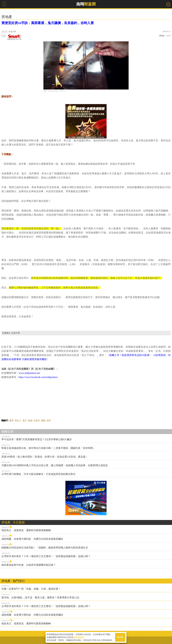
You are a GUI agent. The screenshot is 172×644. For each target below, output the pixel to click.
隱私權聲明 (79, 637)
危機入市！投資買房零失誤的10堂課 (129, 355)
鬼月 (25, 421)
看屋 (11, 421)
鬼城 (30, 421)
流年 (49, 421)
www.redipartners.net (29, 373)
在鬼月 (37, 421)
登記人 (18, 421)
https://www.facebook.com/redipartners (38, 377)
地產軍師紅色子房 (14, 37)
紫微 (43, 421)
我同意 (120, 637)
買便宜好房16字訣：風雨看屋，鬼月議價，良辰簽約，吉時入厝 (48, 23)
